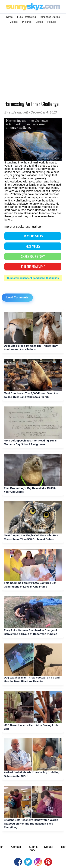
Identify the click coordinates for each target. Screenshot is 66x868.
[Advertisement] (33, 60)
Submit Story (33, 848)
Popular (52, 22)
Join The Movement (33, 267)
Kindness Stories (50, 17)
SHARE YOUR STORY (33, 256)
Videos (14, 22)
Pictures (27, 22)
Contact (16, 847)
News (9, 17)
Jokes (39, 22)
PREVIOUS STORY (33, 236)
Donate (49, 847)
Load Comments (17, 297)
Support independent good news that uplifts (33, 278)
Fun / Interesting (27, 17)
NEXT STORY (33, 246)
